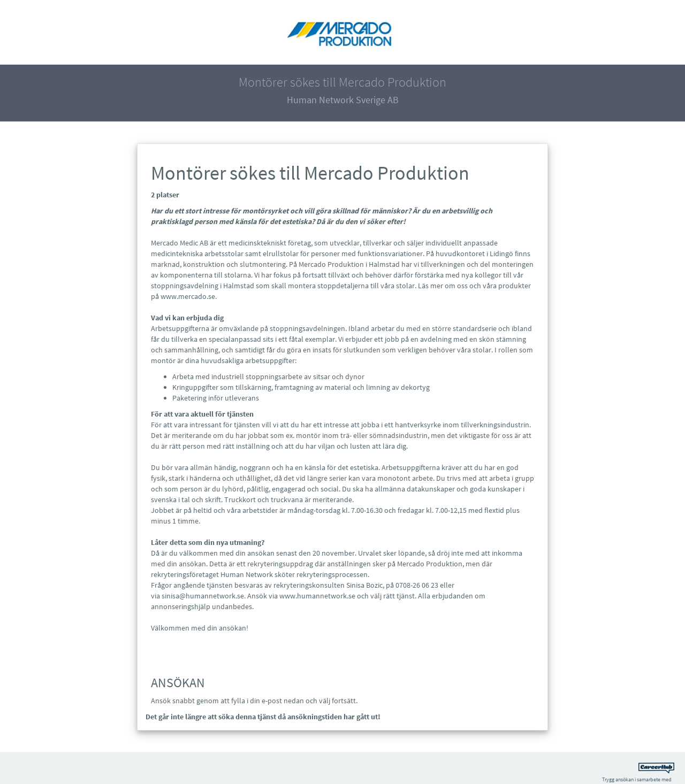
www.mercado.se (188, 296)
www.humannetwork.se (317, 596)
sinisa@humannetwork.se (203, 596)
